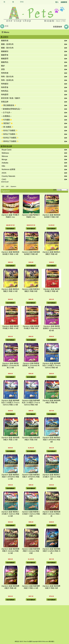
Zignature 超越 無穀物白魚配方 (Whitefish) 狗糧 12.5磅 (10, 477)
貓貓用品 (5, 62)
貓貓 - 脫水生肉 (7, 48)
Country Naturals (8, 176)
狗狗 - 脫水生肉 (7, 77)
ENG (22, 2)
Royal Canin (7, 150)
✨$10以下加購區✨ (9, 130)
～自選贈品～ (7, 116)
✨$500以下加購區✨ (10, 141)
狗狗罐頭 (5, 84)
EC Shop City (25, 641)
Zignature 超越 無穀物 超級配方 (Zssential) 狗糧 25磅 (31, 365)
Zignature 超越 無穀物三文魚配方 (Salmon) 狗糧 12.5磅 (10, 514)
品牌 (7, 186)
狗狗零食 (5, 87)
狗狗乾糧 (5, 73)
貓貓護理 (5, 59)
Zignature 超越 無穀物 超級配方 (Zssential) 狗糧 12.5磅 (10, 365)
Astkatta (5, 163)
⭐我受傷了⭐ (7, 123)
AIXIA (4, 173)
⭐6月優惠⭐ (7, 120)
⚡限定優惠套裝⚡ (9, 105)
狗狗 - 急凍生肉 (7, 80)
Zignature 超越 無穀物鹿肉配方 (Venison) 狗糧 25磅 (31, 551)
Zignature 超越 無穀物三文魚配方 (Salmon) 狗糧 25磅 (31, 514)
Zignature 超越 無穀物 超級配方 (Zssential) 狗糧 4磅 (51, 328)
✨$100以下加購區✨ (10, 138)
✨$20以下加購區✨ (9, 134)
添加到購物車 (10, 229)
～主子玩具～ (7, 113)
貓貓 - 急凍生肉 (7, 44)
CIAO (4, 179)
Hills (3, 166)
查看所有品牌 (5, 182)
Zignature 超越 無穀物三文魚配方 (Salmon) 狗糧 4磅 (51, 477)
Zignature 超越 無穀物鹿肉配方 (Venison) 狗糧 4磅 (51, 514)
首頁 (3, 186)
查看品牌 (5, 102)
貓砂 (3, 66)
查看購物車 (58, 27)
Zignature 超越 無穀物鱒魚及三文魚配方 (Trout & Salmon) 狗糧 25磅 (31, 403)
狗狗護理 (5, 95)
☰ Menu (5, 32)
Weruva (5, 156)
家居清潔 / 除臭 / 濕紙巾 (11, 98)
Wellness (5, 153)
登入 (57, 2)
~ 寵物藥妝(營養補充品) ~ (11, 109)
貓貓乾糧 (5, 41)
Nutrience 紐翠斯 (8, 169)
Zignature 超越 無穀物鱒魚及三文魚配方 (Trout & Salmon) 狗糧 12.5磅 (10, 403)
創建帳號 (64, 2)
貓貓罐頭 (5, 51)
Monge (4, 160)
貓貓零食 (5, 55)
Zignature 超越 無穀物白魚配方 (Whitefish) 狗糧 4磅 (51, 440)
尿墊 (3, 69)
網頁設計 (17, 641)
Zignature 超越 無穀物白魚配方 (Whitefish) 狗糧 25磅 (31, 477)
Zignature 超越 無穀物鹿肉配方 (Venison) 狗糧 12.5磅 (10, 551)
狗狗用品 (5, 91)
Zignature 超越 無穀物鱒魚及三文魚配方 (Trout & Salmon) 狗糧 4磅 (51, 365)
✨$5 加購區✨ (7, 127)
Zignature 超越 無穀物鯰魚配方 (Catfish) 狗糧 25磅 (51, 551)
